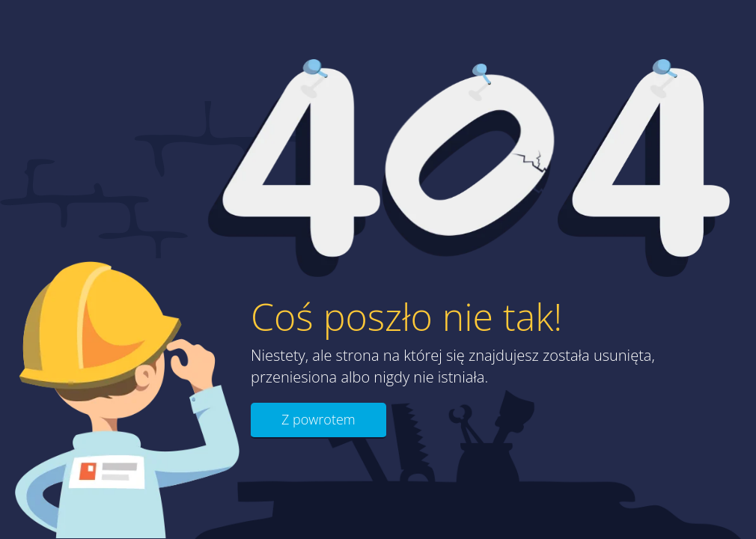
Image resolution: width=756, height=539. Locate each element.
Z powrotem (318, 419)
